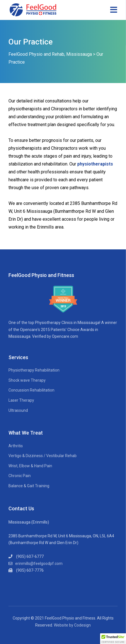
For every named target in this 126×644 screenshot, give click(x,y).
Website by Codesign (72, 625)
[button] (113, 639)
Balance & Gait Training (29, 486)
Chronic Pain (20, 476)
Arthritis (16, 446)
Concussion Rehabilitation (31, 390)
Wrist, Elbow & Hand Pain (30, 466)
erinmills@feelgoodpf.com (39, 563)
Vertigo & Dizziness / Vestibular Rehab (43, 456)
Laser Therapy (21, 400)
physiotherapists (95, 164)
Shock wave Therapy (27, 380)
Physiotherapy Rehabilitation (34, 370)
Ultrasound (18, 410)
